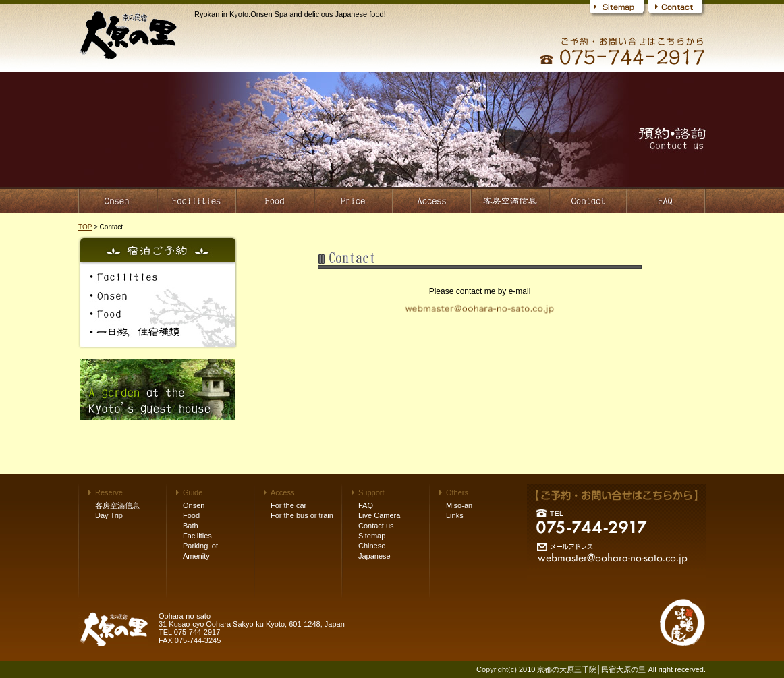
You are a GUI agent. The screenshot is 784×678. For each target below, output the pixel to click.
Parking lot (200, 546)
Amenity (196, 556)
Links (455, 515)
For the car (288, 505)
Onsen (194, 505)
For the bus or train (302, 515)
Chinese (372, 546)
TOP (85, 227)
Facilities (197, 536)
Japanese (374, 556)
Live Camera (379, 515)
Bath (191, 526)
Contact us (376, 526)
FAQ (366, 505)
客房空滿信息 (117, 505)
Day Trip (109, 515)
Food (191, 515)
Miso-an (459, 505)
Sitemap (372, 536)
